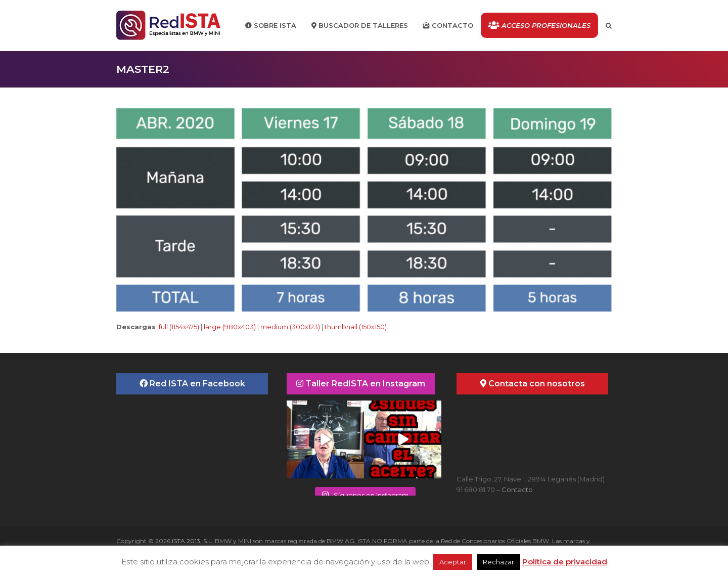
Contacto (517, 490)
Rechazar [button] (498, 562)
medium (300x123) (290, 327)
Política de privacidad (565, 562)
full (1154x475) (179, 327)
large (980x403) (230, 327)
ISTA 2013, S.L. (192, 541)
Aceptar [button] (453, 562)
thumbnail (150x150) (356, 327)
